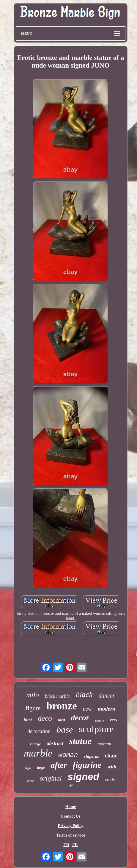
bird (62, 720)
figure (33, 708)
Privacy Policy (71, 826)
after (59, 765)
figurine (87, 765)
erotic (110, 780)
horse (30, 781)
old (71, 785)
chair (111, 755)
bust (28, 720)
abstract (55, 743)
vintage (35, 744)
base (65, 729)
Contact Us (71, 816)
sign (28, 767)
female (99, 721)
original (51, 778)
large (41, 768)
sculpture (96, 729)
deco (45, 718)
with (112, 767)
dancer (107, 695)
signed (84, 777)
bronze (62, 706)
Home (71, 807)
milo (33, 695)
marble (38, 753)
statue (81, 741)
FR (75, 845)
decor (80, 718)
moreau (104, 744)
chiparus (91, 756)
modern (107, 709)
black (84, 694)
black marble (57, 696)
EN (66, 845)
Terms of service (71, 835)
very (114, 720)
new (87, 709)
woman (68, 755)
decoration (39, 731)
